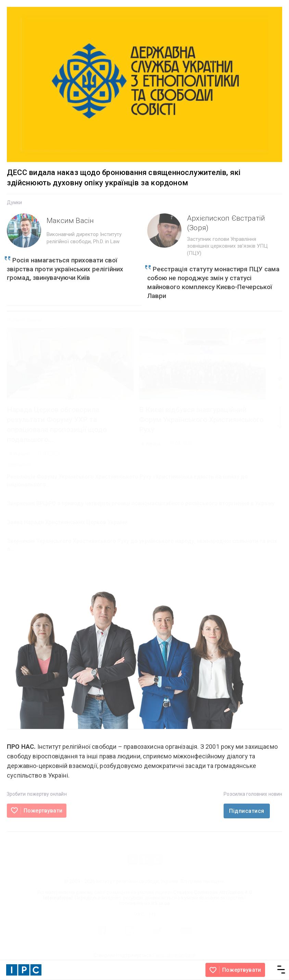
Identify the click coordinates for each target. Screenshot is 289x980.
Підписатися (247, 811)
